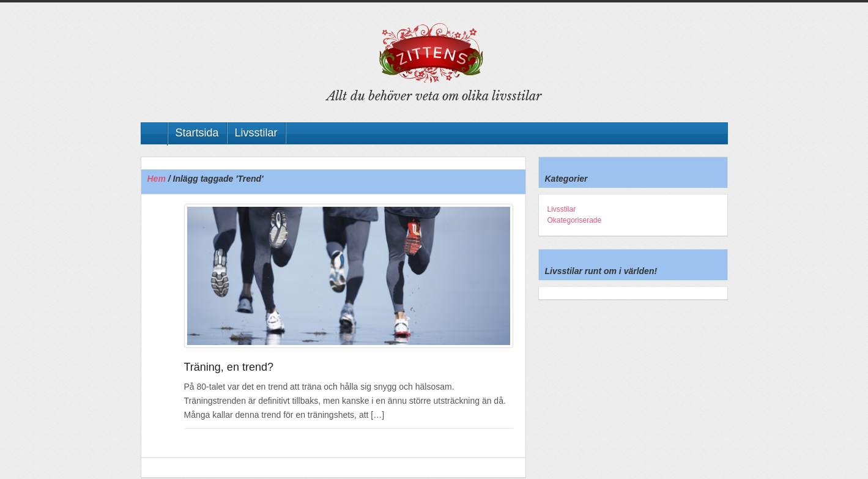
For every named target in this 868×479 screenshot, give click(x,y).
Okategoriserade (575, 220)
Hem (157, 179)
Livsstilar (256, 133)
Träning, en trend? (229, 367)
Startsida (197, 133)
